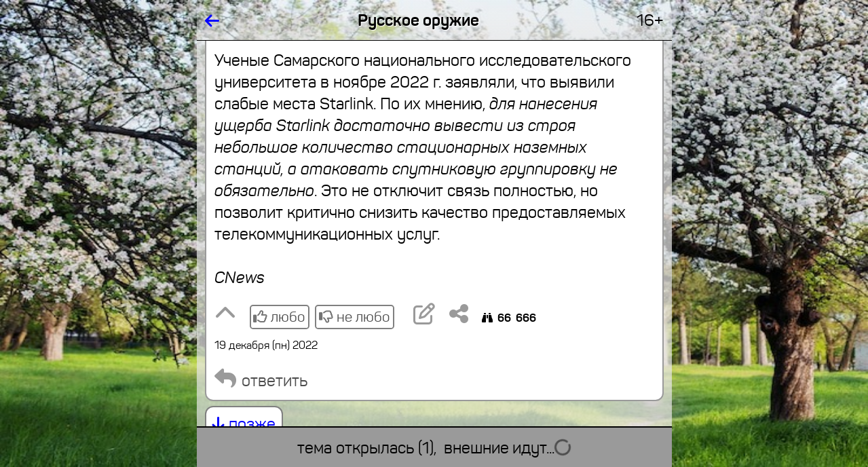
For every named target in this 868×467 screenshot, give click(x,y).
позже (244, 424)
